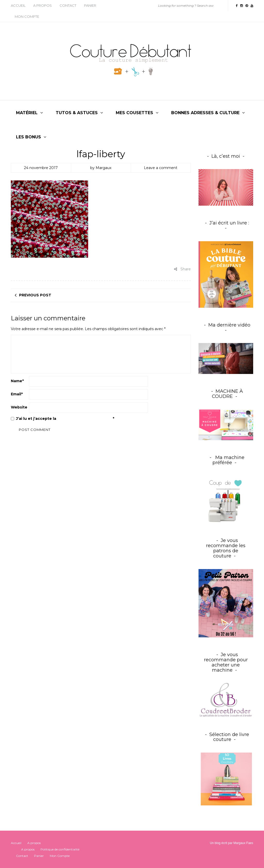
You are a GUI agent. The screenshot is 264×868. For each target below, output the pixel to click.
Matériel (27, 113)
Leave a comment (161, 168)
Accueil (18, 5)
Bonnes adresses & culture (205, 113)
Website (19, 407)
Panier (90, 5)
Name (17, 381)
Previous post (35, 295)
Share (182, 269)
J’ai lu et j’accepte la (63, 419)
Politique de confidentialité (85, 419)
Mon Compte (27, 16)
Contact (68, 5)
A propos (43, 5)
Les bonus (28, 137)
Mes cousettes (134, 113)
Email (17, 394)
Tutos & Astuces (77, 113)
